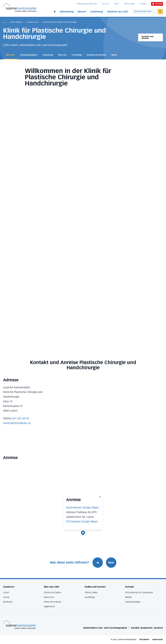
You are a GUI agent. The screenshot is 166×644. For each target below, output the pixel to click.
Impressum (158, 640)
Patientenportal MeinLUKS (87, 4)
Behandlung (67, 12)
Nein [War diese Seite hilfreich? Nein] (111, 563)
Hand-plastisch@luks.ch (17, 423)
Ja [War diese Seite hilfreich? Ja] (98, 563)
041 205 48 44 (20, 419)
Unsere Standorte (16, 22)
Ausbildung (90, 597)
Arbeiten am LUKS (118, 12)
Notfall (157, 4)
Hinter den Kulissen (53, 602)
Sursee (6, 597)
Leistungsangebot (29, 55)
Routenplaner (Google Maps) (83, 508)
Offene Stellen (129, 4)
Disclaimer (144, 640)
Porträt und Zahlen (52, 593)
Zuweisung (97, 12)
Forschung (77, 55)
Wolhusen (8, 602)
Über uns (106, 4)
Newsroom (49, 597)
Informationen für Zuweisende (139, 593)
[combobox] (145, 12)
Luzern (6, 593)
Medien (129, 597)
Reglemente (49, 607)
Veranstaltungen (133, 602)
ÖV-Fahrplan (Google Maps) (82, 522)
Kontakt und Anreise (147, 37)
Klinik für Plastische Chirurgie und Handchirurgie (60, 22)
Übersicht (10, 55)
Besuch (82, 12)
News (117, 4)
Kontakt (143, 4)
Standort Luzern (33, 22)
